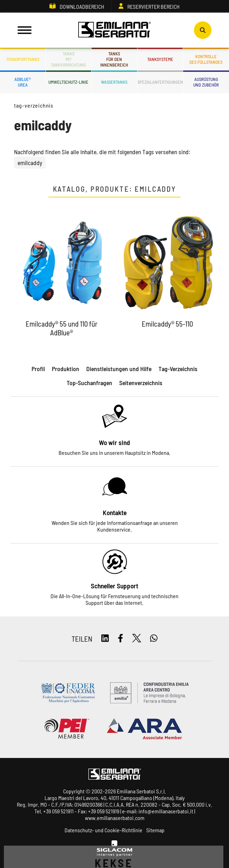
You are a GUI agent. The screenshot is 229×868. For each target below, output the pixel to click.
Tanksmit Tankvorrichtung (68, 59)
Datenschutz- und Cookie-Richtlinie (103, 830)
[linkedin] (105, 639)
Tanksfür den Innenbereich (114, 59)
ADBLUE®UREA (23, 82)
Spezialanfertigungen (160, 82)
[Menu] (25, 30)
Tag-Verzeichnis (34, 105)
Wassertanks (114, 82)
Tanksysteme (160, 59)
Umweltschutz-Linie (68, 82)
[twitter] (137, 639)
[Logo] (115, 30)
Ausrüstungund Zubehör (206, 82)
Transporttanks (23, 59)
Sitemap (155, 830)
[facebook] (120, 639)
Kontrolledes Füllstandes (206, 59)
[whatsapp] (154, 639)
